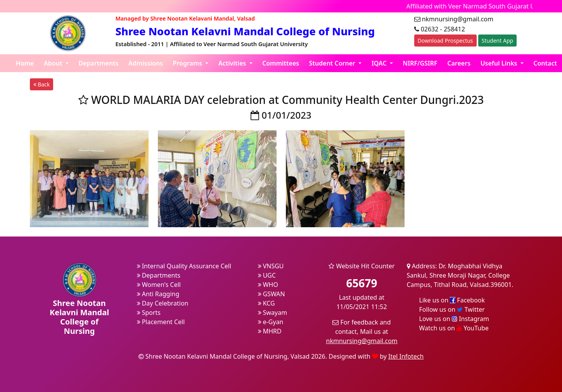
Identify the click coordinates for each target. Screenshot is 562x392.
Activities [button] (233, 63)
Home (25, 63)
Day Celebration (163, 303)
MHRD (270, 331)
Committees (281, 63)
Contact (545, 63)
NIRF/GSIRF (420, 63)
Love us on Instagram (454, 319)
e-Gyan (271, 322)
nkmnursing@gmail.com (362, 341)
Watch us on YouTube (454, 328)
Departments (98, 63)
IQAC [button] (380, 63)
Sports (149, 313)
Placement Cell (161, 322)
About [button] (54, 63)
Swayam (273, 313)
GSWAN (271, 294)
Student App (497, 41)
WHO (268, 285)
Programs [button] (188, 63)
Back (42, 84)
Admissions (146, 63)
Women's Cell (159, 285)
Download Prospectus (445, 41)
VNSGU (271, 266)
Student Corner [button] (333, 63)
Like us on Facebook (452, 300)
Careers (459, 63)
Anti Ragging (158, 294)
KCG (266, 303)
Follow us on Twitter (452, 309)
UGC (267, 275)
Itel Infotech (406, 356)
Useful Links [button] (500, 63)
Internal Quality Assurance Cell (184, 266)
